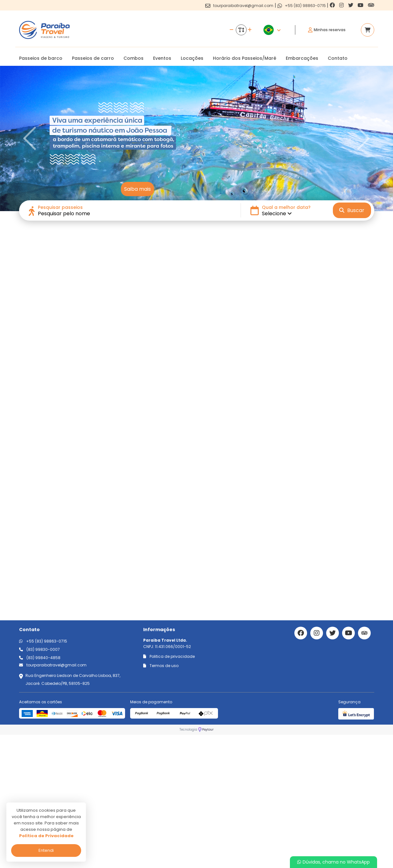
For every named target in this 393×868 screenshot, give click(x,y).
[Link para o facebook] (333, 5)
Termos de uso (161, 799)
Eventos (162, 58)
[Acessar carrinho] (368, 30)
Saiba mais (137, 189)
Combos (133, 58)
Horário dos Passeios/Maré (245, 58)
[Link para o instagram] (342, 5)
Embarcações (302, 58)
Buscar (352, 210)
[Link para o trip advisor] (371, 5)
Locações (192, 58)
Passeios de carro (93, 58)
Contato (338, 58)
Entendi (46, 850)
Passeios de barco (41, 58)
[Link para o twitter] (351, 5)
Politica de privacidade (169, 790)
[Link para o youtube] (361, 5)
